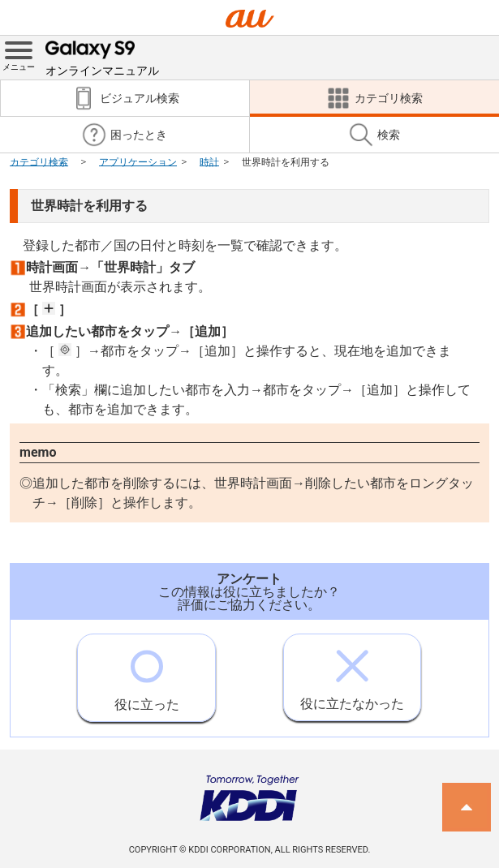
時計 (209, 161)
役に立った (147, 673)
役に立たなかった (352, 673)
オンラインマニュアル (102, 56)
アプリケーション (138, 161)
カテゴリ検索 (39, 161)
